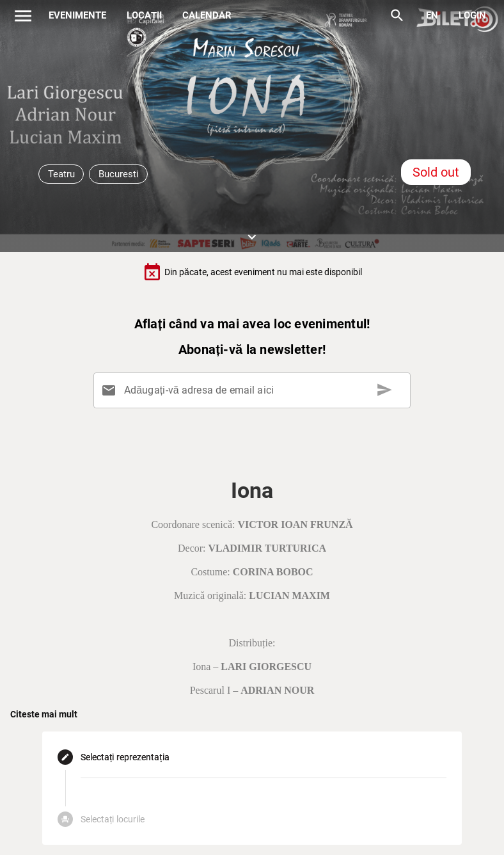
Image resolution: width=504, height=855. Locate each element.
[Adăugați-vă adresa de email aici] (255, 390)
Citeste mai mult (44, 714)
